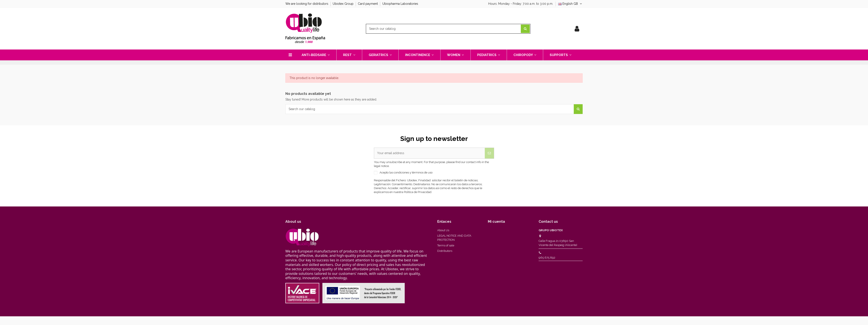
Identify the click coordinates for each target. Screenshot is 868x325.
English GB (570, 4)
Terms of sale (446, 245)
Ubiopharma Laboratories (400, 4)
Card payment (368, 4)
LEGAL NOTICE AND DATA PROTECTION (454, 238)
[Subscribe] (489, 153)
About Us (443, 230)
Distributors (445, 251)
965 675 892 (547, 258)
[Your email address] (429, 153)
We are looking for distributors (307, 4)
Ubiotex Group (344, 4)
